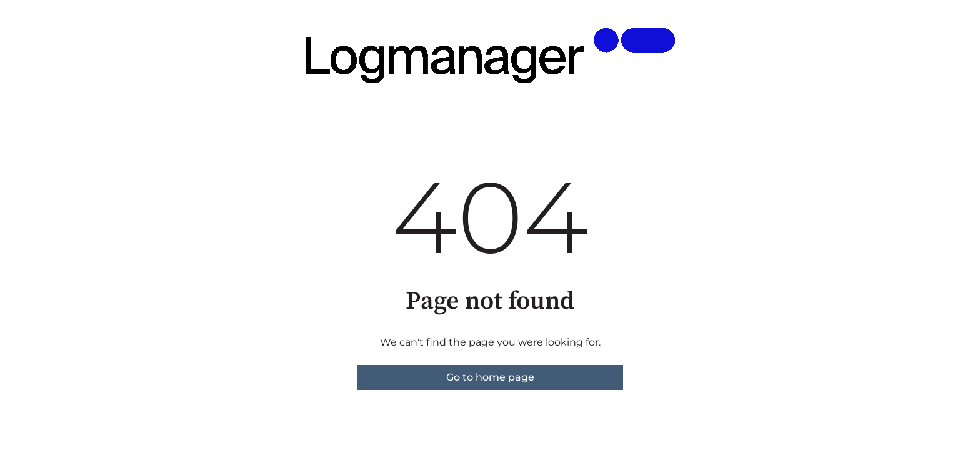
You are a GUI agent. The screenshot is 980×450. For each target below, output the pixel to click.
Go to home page (490, 377)
